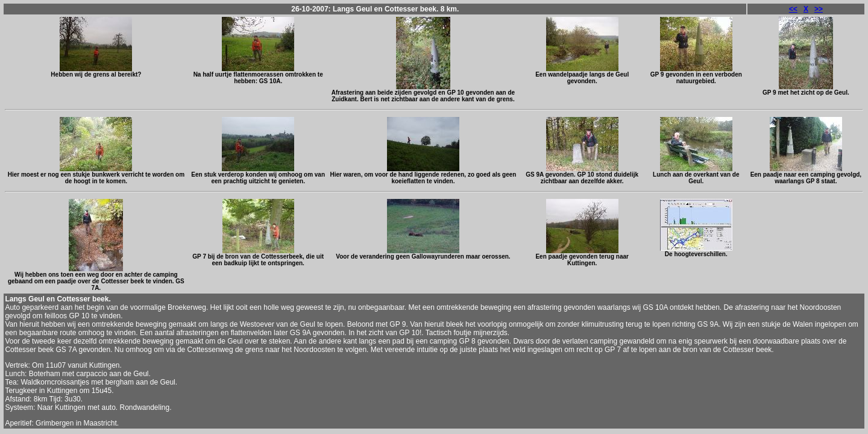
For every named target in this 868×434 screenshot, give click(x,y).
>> (819, 9)
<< (793, 9)
